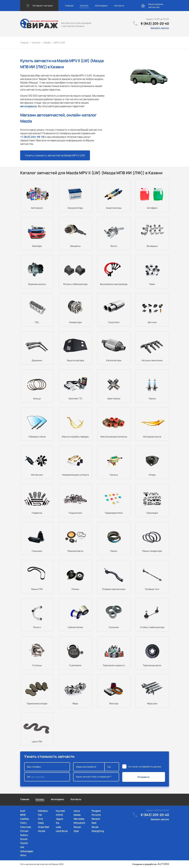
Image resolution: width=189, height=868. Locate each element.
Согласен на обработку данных (145, 767)
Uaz (22, 847)
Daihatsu (43, 811)
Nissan (77, 827)
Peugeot (96, 811)
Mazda (77, 815)
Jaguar (60, 819)
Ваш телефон (47, 767)
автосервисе (28, 106)
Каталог (84, 6)
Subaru (24, 835)
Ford (40, 819)
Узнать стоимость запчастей (55, 155)
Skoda (95, 827)
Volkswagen (27, 851)
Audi (23, 811)
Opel (76, 831)
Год (112, 767)
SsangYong (98, 831)
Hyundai (60, 811)
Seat (94, 823)
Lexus (77, 811)
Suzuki (24, 839)
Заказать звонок (160, 28)
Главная (69, 6)
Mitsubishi (79, 823)
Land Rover (62, 831)
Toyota (24, 843)
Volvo (23, 855)
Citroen (24, 831)
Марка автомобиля (89, 767)
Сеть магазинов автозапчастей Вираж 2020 (42, 864)
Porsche (96, 815)
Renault (96, 819)
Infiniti (59, 815)
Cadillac (25, 819)
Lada (58, 827)
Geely (41, 823)
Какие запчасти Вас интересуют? (96, 777)
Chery (23, 823)
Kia (58, 823)
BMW (23, 815)
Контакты (119, 6)
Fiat (40, 815)
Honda (42, 831)
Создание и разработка (151, 864)
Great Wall (44, 827)
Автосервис (101, 6)
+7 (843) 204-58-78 (32, 137)
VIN (47, 777)
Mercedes (79, 819)
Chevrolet (26, 827)
